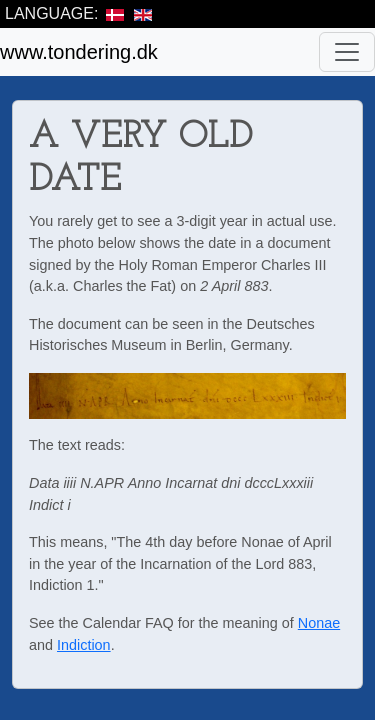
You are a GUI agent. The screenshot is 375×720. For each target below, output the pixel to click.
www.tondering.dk (79, 52)
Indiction (84, 645)
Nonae (319, 623)
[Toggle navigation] (347, 52)
